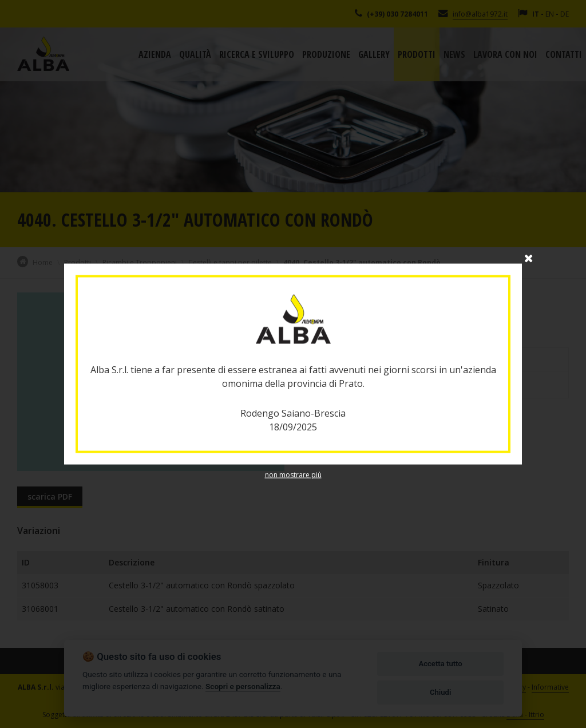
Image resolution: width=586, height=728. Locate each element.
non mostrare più (293, 474)
